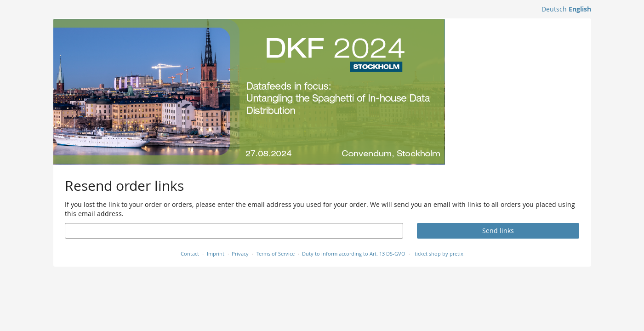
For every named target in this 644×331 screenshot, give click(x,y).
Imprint (216, 254)
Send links (498, 231)
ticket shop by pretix (439, 254)
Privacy (240, 254)
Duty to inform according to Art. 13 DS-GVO (354, 254)
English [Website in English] (580, 9)
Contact (190, 254)
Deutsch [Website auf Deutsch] (554, 9)
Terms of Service (276, 254)
